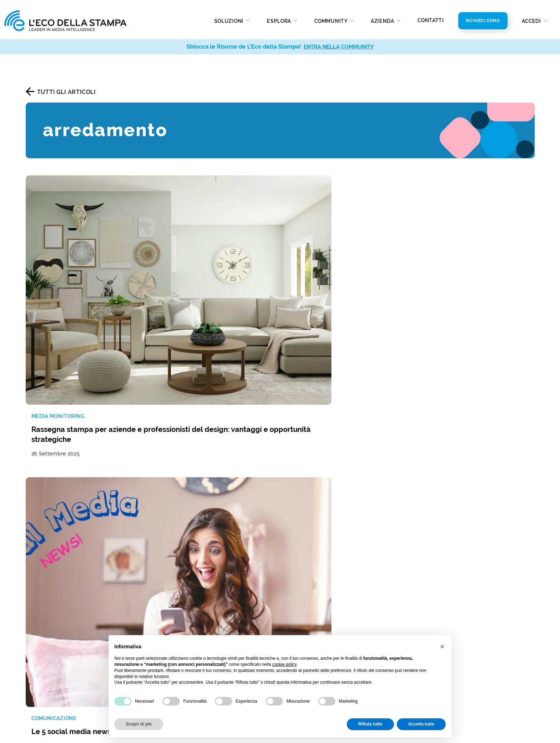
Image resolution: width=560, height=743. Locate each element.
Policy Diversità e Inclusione (324, 619)
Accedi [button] (532, 21)
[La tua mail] (362, 425)
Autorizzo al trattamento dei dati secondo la (352, 440)
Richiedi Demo (483, 21)
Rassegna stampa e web (60, 549)
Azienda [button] (383, 21)
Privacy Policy (399, 440)
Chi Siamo (299, 576)
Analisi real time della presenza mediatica (85, 601)
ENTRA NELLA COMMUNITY (339, 47)
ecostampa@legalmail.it (447, 595)
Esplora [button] (280, 21)
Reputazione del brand (187, 549)
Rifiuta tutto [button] (370, 724)
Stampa (166, 611)
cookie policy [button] (284, 664)
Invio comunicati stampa (61, 652)
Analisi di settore (179, 581)
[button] (442, 647)
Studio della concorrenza (191, 571)
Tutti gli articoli (66, 92)
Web (162, 622)
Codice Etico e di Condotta (322, 609)
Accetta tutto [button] (421, 724)
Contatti (431, 20)
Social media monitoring (61, 571)
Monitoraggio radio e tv (59, 560)
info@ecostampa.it (440, 584)
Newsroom (300, 587)
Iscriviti (485, 439)
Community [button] (331, 21)
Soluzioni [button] (230, 21)
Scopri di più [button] (139, 724)
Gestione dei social (182, 560)
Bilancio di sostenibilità (317, 598)
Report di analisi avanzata (62, 622)
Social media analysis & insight (69, 611)
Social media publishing (60, 663)
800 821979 (436, 574)
